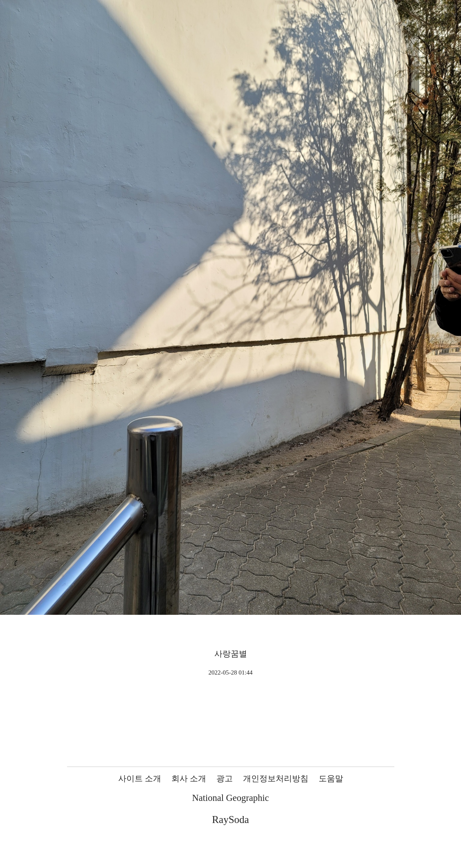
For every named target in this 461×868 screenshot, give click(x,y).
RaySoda (230, 820)
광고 (225, 778)
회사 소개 (189, 778)
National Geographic (230, 798)
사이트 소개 (140, 778)
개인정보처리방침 (276, 778)
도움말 (331, 778)
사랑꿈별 (231, 654)
